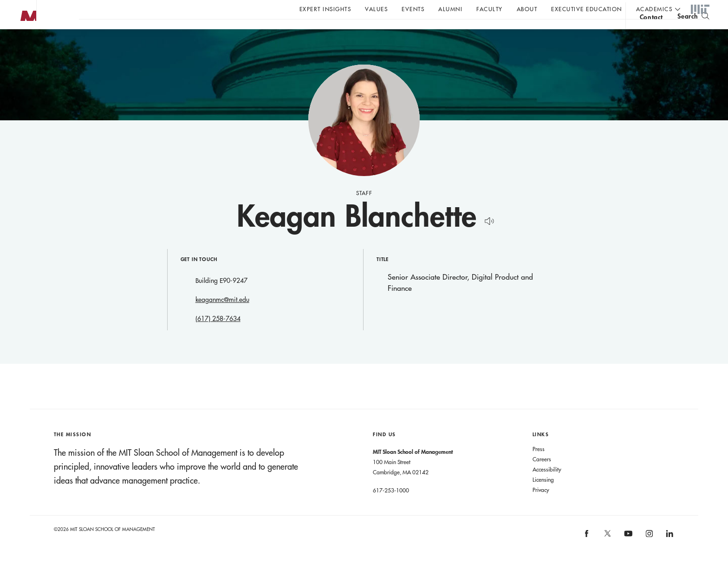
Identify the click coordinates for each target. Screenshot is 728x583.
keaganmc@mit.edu (222, 318)
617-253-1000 (391, 509)
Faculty (490, 9)
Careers (542, 478)
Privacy (541, 508)
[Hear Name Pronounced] (487, 238)
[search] (693, 33)
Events (413, 9)
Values (376, 9)
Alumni (450, 9)
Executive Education (587, 9)
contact (651, 34)
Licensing (543, 498)
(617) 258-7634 (218, 337)
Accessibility (547, 488)
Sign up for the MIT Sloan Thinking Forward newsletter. (315, 33)
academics (654, 9)
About (527, 9)
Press (539, 467)
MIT (700, 10)
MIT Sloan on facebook (587, 555)
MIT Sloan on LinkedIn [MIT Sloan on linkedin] (669, 555)
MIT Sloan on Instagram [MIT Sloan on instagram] (648, 555)
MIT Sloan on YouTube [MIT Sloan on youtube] (627, 557)
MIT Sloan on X (607, 555)
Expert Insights (325, 9)
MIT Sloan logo (24, 46)
